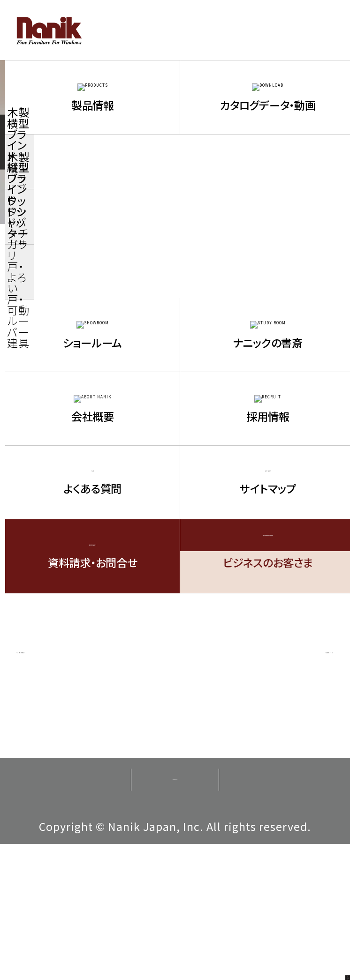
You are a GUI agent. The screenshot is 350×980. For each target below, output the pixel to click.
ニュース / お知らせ (104, 240)
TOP (21, 240)
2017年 (286, 384)
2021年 (175, 354)
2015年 (175, 414)
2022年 (63, 354)
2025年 (63, 324)
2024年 (175, 324)
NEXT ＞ (302, 782)
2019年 (63, 384)
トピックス (286, 283)
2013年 (63, 444)
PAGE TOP (323, 953)
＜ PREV (48, 782)
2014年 (286, 414)
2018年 (175, 384)
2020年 (286, 354)
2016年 (63, 414)
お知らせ (175, 283)
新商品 (63, 283)
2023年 (286, 324)
